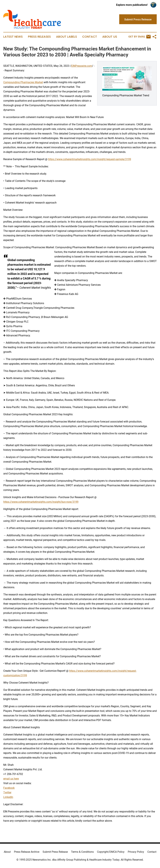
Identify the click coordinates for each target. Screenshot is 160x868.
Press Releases (39, 37)
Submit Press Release (55, 852)
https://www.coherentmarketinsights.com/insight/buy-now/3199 (41, 502)
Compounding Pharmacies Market (23, 82)
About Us (110, 37)
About (7, 852)
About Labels (67, 37)
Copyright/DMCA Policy (111, 852)
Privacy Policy (136, 852)
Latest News (13, 37)
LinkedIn (8, 797)
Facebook (9, 788)
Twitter (7, 792)
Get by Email (140, 37)
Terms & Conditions (82, 852)
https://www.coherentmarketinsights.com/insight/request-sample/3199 (90, 159)
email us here (11, 779)
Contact (90, 37)
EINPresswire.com (82, 66)
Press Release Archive (27, 852)
